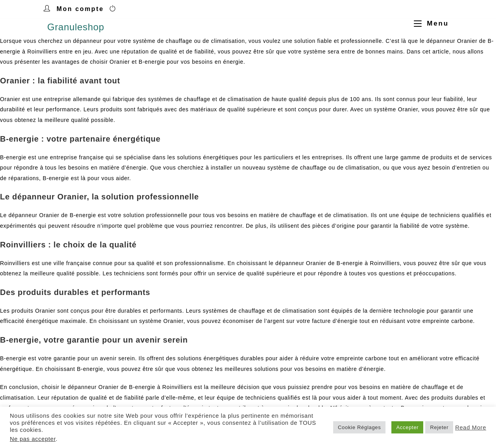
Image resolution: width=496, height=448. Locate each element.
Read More (471, 428)
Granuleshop (76, 27)
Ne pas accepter (33, 439)
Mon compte (80, 9)
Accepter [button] (407, 427)
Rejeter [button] (439, 427)
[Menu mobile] (428, 23)
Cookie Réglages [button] (360, 427)
